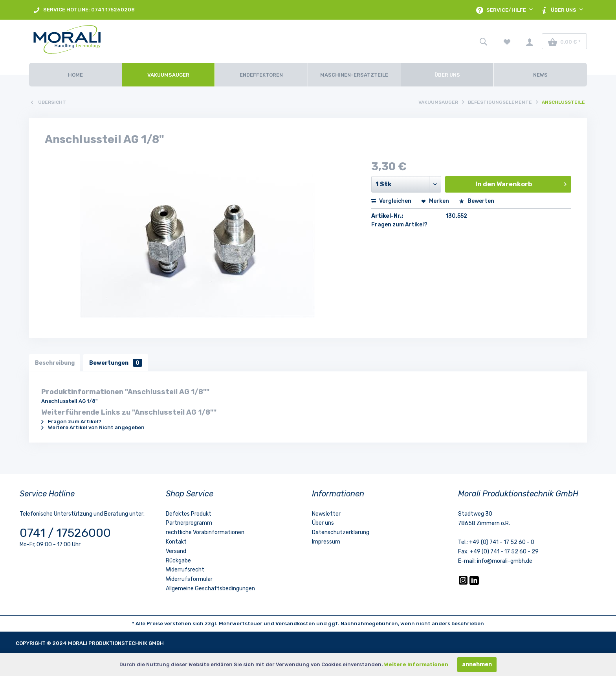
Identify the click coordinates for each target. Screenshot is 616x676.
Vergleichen (391, 201)
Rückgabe (178, 561)
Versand (176, 551)
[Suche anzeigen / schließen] (483, 41)
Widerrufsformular (189, 580)
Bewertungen (116, 363)
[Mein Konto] (530, 41)
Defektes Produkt (189, 514)
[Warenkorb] (564, 41)
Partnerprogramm (189, 523)
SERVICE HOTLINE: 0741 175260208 (84, 10)
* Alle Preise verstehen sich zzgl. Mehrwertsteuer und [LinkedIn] (204, 624)
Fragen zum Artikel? (399, 225)
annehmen (477, 664)
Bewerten (477, 201)
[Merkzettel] (507, 41)
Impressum (326, 542)
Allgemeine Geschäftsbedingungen (210, 589)
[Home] (75, 75)
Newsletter (326, 514)
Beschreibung (55, 363)
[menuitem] (84, 10)
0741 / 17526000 (65, 533)
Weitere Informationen (416, 664)
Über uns (323, 523)
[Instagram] (464, 583)
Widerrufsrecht (185, 570)
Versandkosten (295, 624)
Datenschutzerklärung (341, 533)
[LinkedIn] (474, 583)
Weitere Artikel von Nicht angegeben (93, 427)
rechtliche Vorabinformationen (205, 533)
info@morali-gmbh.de (505, 561)
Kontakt (176, 542)
